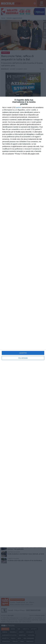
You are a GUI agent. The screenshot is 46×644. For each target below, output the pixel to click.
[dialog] (23, 322)
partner (19, 107)
